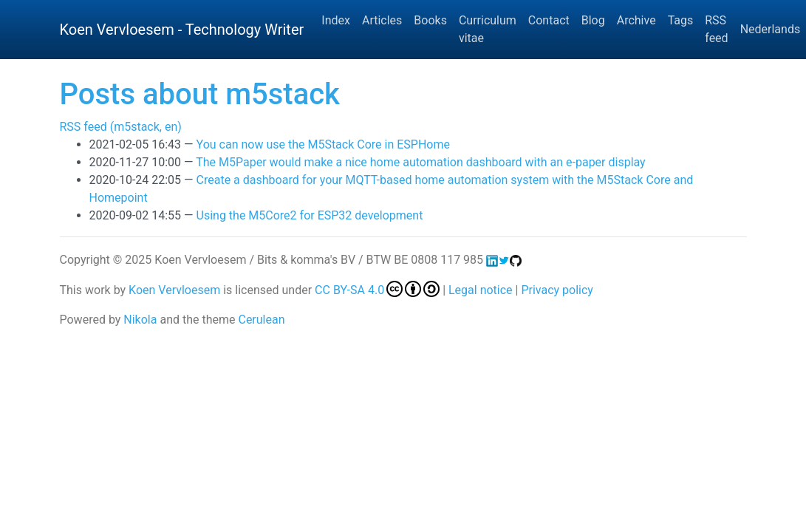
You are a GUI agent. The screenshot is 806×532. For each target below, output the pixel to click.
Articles (382, 20)
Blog (593, 20)
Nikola (140, 320)
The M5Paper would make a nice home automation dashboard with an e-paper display (420, 162)
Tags (681, 20)
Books (430, 20)
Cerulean (261, 320)
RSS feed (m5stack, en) (121, 127)
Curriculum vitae (488, 29)
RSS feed (716, 29)
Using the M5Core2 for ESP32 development (310, 215)
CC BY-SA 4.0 (377, 290)
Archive (636, 20)
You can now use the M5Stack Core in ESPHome (323, 144)
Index (336, 20)
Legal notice (481, 290)
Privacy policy (557, 290)
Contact (549, 20)
